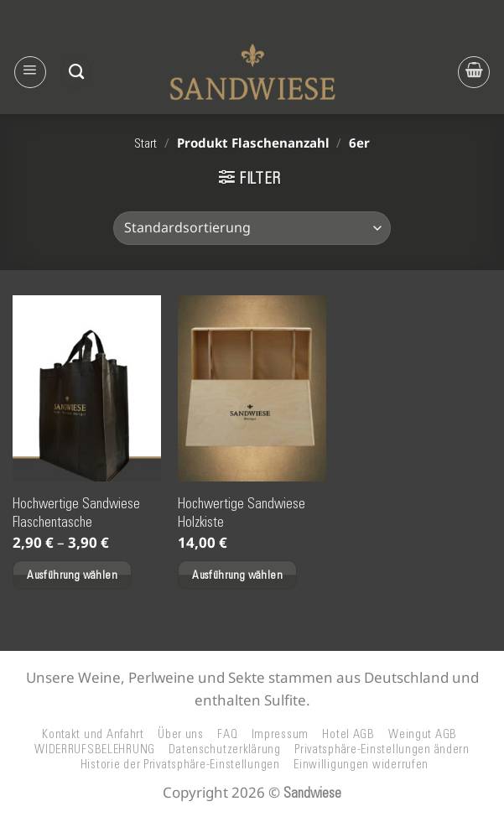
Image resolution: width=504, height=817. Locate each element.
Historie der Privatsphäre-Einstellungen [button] (180, 764)
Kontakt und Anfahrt (93, 734)
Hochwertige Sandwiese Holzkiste (242, 513)
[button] (30, 72)
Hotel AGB (348, 734)
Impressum (281, 734)
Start (145, 143)
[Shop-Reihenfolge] (252, 228)
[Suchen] (76, 72)
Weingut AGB (423, 734)
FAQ (227, 734)
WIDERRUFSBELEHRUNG (95, 749)
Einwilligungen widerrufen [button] (361, 764)
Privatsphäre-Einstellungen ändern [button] (382, 749)
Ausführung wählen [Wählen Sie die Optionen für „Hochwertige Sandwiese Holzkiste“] (237, 575)
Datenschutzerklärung (224, 749)
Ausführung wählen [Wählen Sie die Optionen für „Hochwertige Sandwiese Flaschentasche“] (72, 575)
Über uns (181, 734)
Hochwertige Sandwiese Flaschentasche (76, 513)
